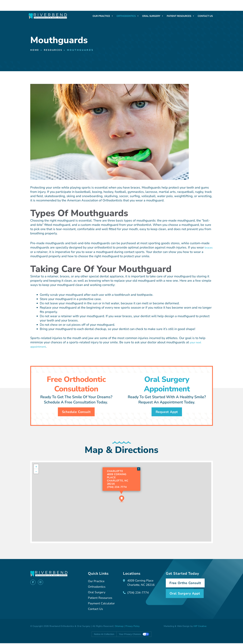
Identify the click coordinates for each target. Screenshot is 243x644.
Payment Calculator (102, 604)
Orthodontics (128, 16)
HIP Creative (200, 627)
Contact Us (205, 16)
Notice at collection (104, 635)
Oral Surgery (153, 16)
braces (35, 252)
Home (35, 50)
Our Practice (103, 16)
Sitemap (119, 627)
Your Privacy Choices (130, 635)
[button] (122, 500)
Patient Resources (181, 16)
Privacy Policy (132, 627)
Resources (55, 50)
